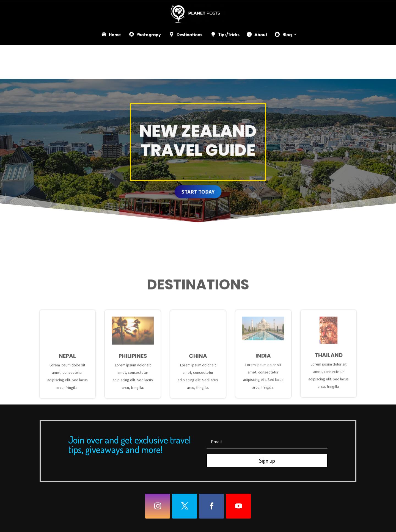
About (261, 34)
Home (115, 34)
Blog (287, 34)
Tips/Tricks (229, 34)
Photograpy (148, 34)
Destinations (189, 34)
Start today (198, 190)
